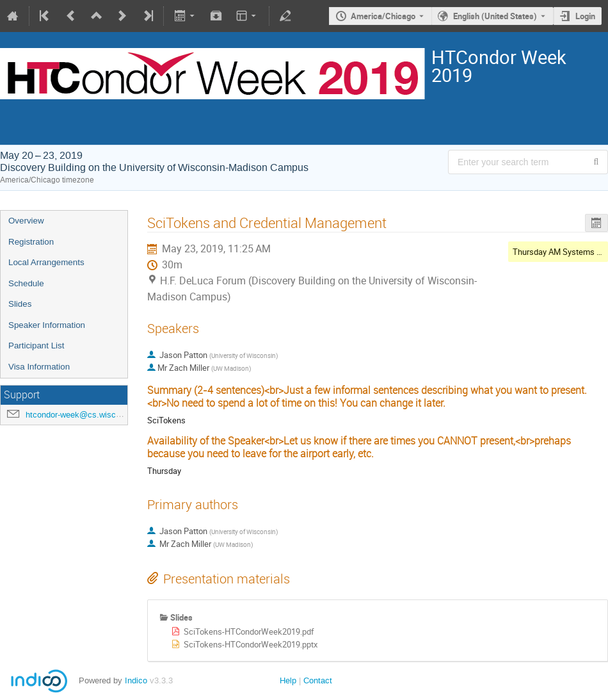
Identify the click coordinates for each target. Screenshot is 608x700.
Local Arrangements (46, 262)
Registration (31, 242)
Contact (318, 680)
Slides (20, 304)
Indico (136, 680)
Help (288, 680)
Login (585, 16)
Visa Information (39, 367)
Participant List (36, 346)
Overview (26, 221)
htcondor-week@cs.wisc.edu (79, 415)
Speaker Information (47, 325)
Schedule (26, 283)
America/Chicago (383, 16)
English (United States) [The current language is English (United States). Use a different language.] (495, 16)
